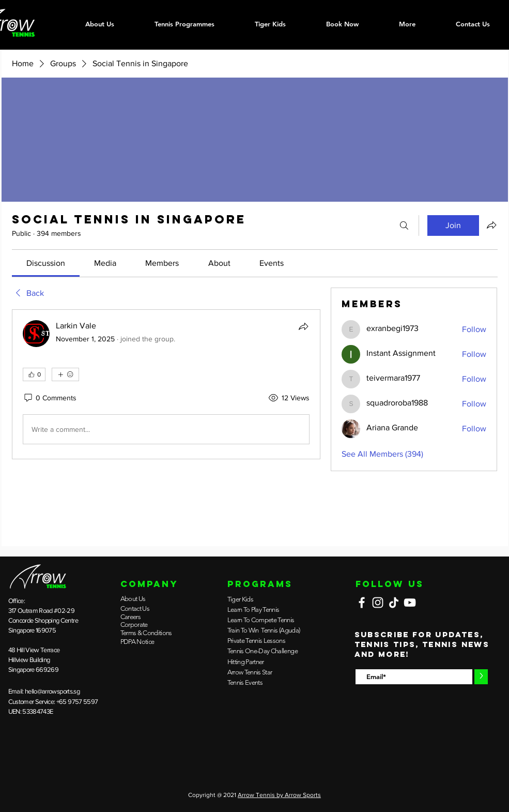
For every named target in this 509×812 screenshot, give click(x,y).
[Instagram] (378, 603)
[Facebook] (362, 603)
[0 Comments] (50, 398)
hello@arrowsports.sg (52, 691)
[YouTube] (410, 603)
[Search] (404, 225)
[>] (481, 677)
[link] (46, 263)
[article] (166, 384)
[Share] (303, 326)
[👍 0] (34, 374)
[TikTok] (394, 603)
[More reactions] (65, 374)
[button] (184, 24)
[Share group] (491, 225)
